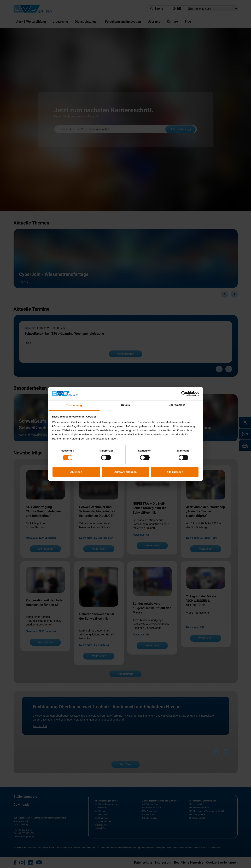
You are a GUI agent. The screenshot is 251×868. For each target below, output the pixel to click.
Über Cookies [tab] (177, 405)
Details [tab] (126, 405)
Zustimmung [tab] (74, 406)
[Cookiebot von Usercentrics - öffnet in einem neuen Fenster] (184, 394)
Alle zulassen (175, 472)
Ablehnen (76, 472)
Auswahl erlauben (126, 472)
